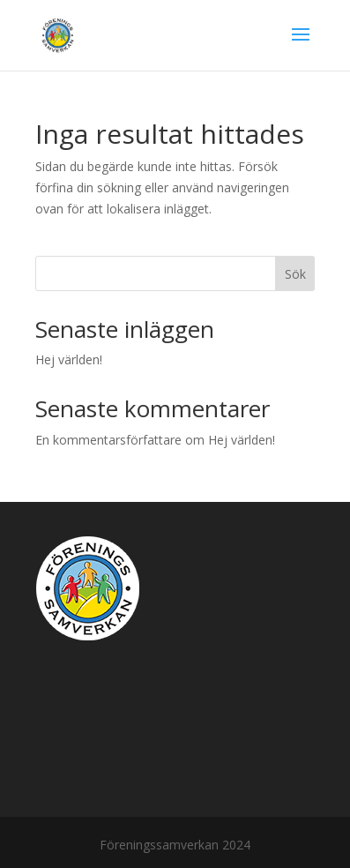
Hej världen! (69, 359)
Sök (295, 274)
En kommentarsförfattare (108, 440)
